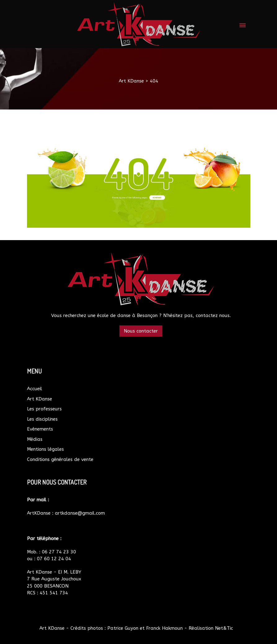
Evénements (40, 429)
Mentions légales (45, 449)
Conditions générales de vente (60, 459)
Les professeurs (44, 409)
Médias (35, 439)
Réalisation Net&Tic (211, 628)
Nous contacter (141, 331)
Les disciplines (42, 419)
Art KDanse (40, 399)
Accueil (35, 389)
